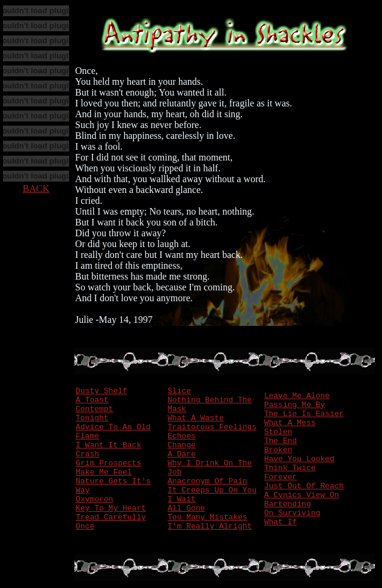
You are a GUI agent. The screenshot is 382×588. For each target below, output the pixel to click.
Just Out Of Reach (304, 486)
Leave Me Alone (297, 396)
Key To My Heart (111, 508)
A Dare (182, 454)
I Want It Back (108, 445)
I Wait (182, 499)
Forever (281, 477)
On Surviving (293, 513)
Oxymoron (94, 499)
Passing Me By (295, 405)
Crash (87, 454)
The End (281, 441)
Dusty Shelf (102, 391)
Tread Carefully (111, 517)
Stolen (278, 432)
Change (182, 445)
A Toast (92, 400)
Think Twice (290, 468)
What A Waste (196, 418)
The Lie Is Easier (304, 414)
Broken (278, 450)
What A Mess (290, 423)
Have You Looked (299, 459)
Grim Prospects (108, 463)
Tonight (92, 418)
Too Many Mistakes (208, 517)
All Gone (186, 508)
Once (85, 526)
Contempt (94, 409)
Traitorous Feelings (212, 427)
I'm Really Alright (210, 526)
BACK (36, 188)
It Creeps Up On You (212, 490)
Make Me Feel (104, 472)
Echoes (182, 436)
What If (281, 522)
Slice (179, 391)
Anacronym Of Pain (208, 481)
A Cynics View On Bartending (302, 500)
